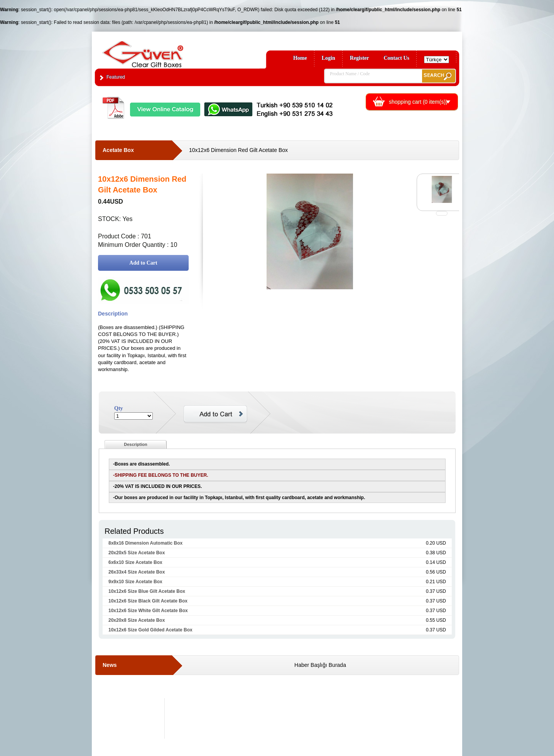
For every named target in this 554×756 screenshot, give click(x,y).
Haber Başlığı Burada (320, 665)
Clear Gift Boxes (159, 51)
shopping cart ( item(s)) (418, 102)
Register (360, 58)
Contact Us (397, 58)
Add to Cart (143, 263)
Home (300, 58)
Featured (116, 77)
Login (329, 58)
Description (136, 444)
